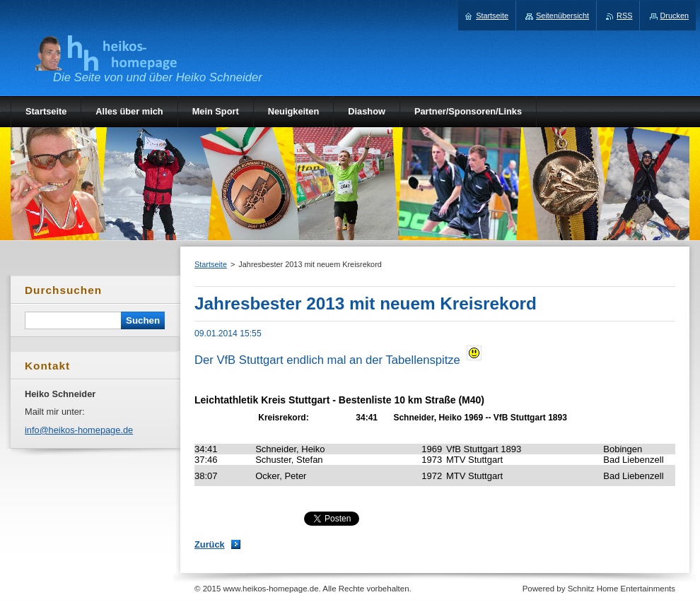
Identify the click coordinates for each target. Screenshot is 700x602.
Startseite (211, 264)
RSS (624, 16)
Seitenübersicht (562, 16)
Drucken (675, 16)
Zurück (210, 544)
